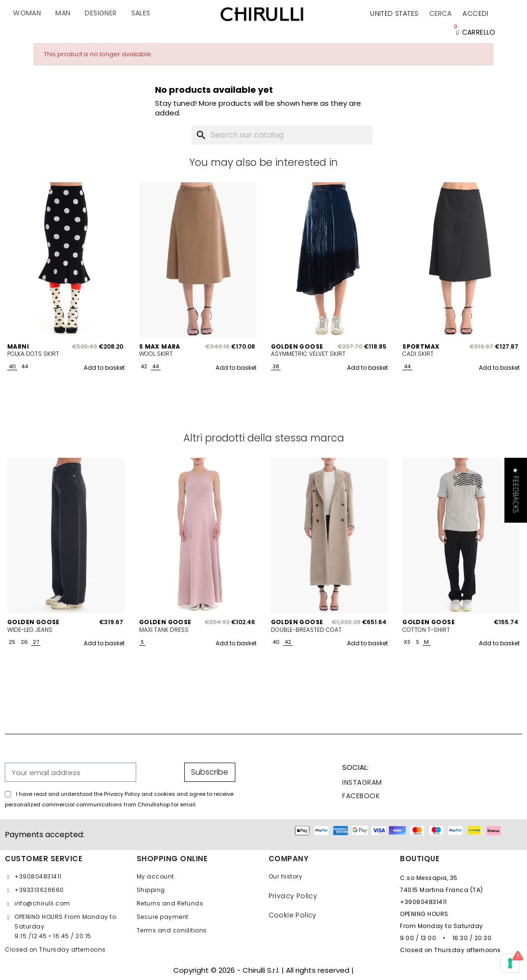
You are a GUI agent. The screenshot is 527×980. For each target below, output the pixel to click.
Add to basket (104, 368)
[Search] (282, 135)
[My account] (475, 13)
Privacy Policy (293, 896)
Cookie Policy (293, 915)
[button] (440, 13)
